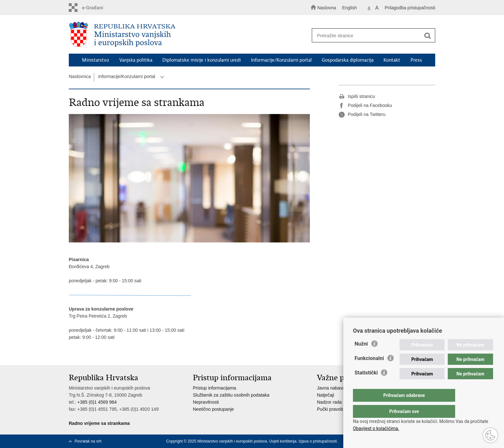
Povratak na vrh (88, 441)
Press (416, 60)
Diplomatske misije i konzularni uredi (202, 60)
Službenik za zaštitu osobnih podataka (231, 395)
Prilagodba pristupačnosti (410, 8)
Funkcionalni (369, 371)
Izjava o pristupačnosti (318, 441)
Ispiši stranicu (357, 97)
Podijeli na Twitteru (362, 115)
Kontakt (392, 60)
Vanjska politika (136, 60)
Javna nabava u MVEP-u (342, 388)
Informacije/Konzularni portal (281, 60)
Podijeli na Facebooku (365, 106)
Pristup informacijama (215, 388)
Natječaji (326, 395)
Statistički (366, 386)
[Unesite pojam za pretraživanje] (370, 35)
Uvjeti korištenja (283, 441)
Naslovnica (80, 76)
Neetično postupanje (213, 409)
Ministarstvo (95, 60)
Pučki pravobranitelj (337, 409)
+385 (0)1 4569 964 (97, 402)
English (349, 8)
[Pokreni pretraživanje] (428, 36)
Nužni (361, 357)
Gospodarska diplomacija (348, 60)
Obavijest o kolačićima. (376, 428)
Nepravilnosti (206, 402)
